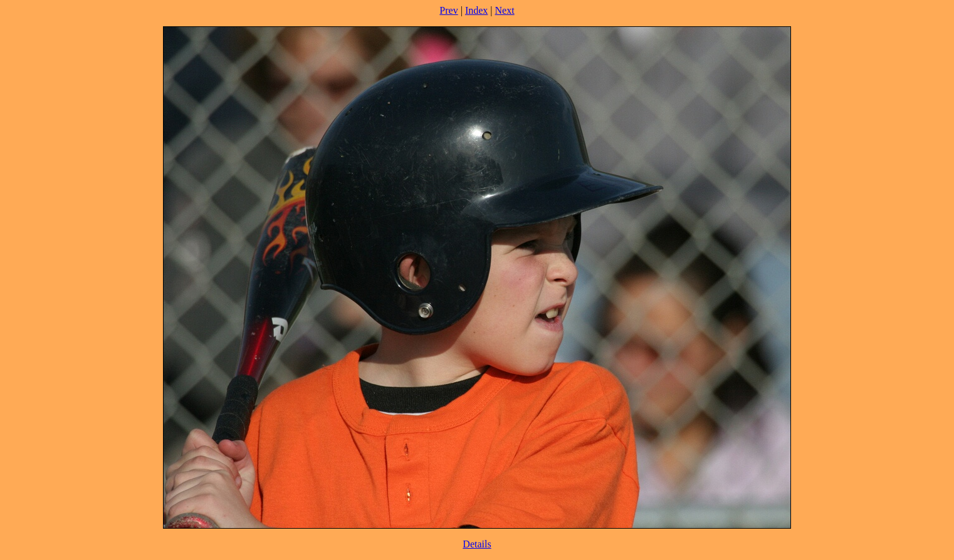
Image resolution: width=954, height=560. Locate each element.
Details (477, 544)
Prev (448, 10)
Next (505, 10)
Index (476, 10)
